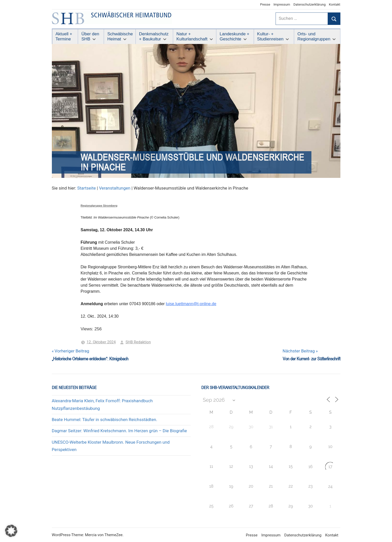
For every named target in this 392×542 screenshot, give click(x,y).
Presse (265, 4)
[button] (11, 531)
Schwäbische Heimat (120, 36)
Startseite (87, 188)
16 (311, 467)
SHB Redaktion (138, 342)
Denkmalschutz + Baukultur (154, 36)
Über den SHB (90, 36)
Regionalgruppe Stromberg (99, 206)
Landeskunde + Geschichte (235, 36)
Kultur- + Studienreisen (273, 36)
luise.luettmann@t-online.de (191, 304)
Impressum (282, 4)
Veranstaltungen (115, 188)
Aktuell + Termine (64, 36)
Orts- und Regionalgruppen (317, 36)
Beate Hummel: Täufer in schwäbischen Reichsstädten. (105, 420)
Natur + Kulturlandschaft (195, 36)
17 (330, 467)
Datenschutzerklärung (310, 4)
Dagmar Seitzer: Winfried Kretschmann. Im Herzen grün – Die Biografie (119, 431)
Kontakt (335, 4)
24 (330, 486)
